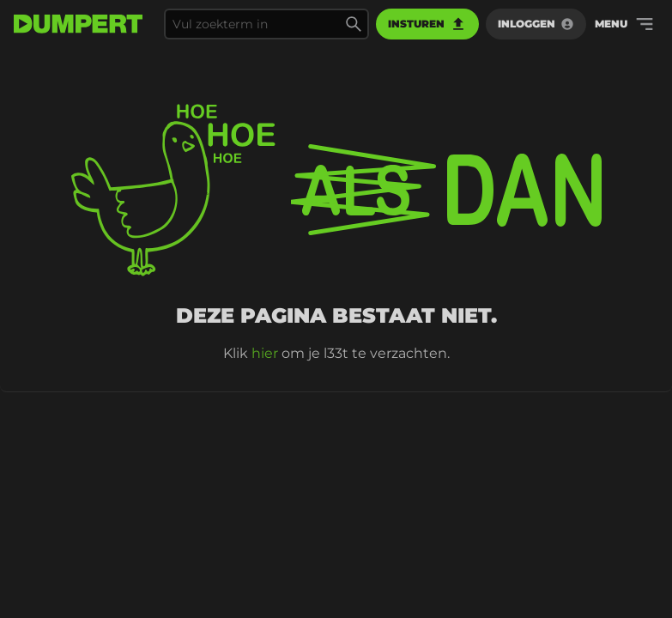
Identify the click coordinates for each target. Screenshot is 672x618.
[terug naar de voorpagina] (78, 24)
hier (265, 353)
